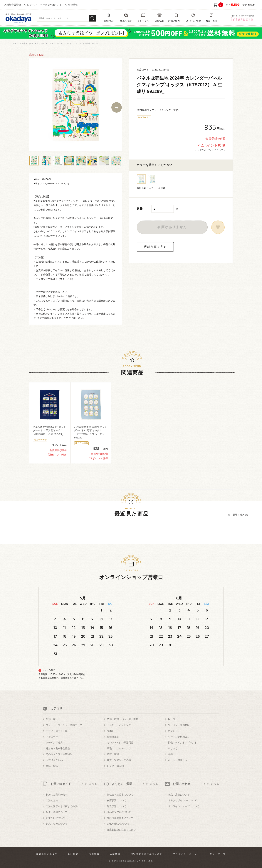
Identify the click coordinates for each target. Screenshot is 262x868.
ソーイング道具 (54, 743)
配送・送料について (57, 812)
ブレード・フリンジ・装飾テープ (64, 725)
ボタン (172, 731)
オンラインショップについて (184, 806)
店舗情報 (65, 678)
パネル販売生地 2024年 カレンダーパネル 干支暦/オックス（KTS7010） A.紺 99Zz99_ (49, 430)
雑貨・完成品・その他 (119, 760)
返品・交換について (57, 824)
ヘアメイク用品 (54, 760)
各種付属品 (113, 737)
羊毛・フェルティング (119, 748)
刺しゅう (173, 748)
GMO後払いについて (118, 824)
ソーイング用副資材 (179, 737)
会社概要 (73, 854)
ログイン (32, 5)
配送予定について (117, 806)
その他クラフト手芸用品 (59, 754)
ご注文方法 (52, 800)
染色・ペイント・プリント (182, 743)
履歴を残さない (241, 515)
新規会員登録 (14, 5)
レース (172, 719)
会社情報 (73, 5)
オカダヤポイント (52, 5)
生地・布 (51, 719)
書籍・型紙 (52, 766)
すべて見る (91, 784)
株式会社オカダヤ (47, 854)
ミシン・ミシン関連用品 (120, 743)
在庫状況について (117, 800)
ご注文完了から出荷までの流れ (63, 806)
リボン (111, 731)
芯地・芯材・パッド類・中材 (123, 719)
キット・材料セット (179, 760)
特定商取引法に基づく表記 (147, 854)
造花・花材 (113, 754)
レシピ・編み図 (115, 766)
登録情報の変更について (120, 818)
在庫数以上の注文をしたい (121, 830)
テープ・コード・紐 (57, 731)
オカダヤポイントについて (182, 800)
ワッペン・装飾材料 (179, 725)
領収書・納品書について (120, 795)
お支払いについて (56, 818)
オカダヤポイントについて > (210, 150)
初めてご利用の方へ (57, 795)
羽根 (170, 754)
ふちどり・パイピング (119, 725)
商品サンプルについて (119, 812)
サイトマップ (218, 854)
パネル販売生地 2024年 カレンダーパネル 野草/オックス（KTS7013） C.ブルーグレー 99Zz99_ (91, 432)
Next (117, 107)
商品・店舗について (179, 795)
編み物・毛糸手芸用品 (58, 748)
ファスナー (52, 737)
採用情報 (94, 854)
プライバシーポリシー (186, 854)
